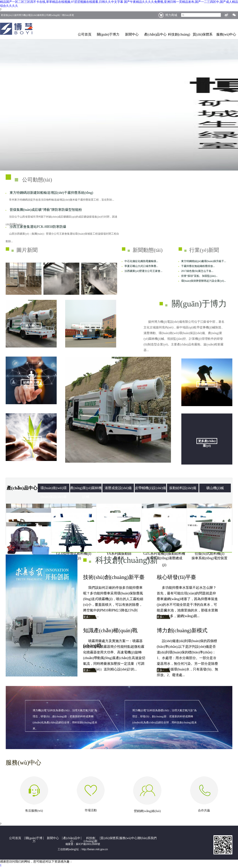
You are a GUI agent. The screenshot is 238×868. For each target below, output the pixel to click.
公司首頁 (85, 34)
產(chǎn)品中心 (155, 34)
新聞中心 (132, 34)
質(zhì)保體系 (203, 34)
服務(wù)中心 (226, 34)
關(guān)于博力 (108, 34)
